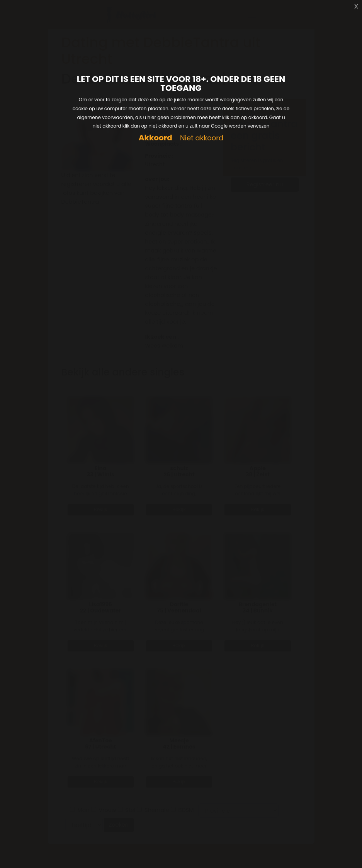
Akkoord (156, 138)
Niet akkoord (202, 138)
